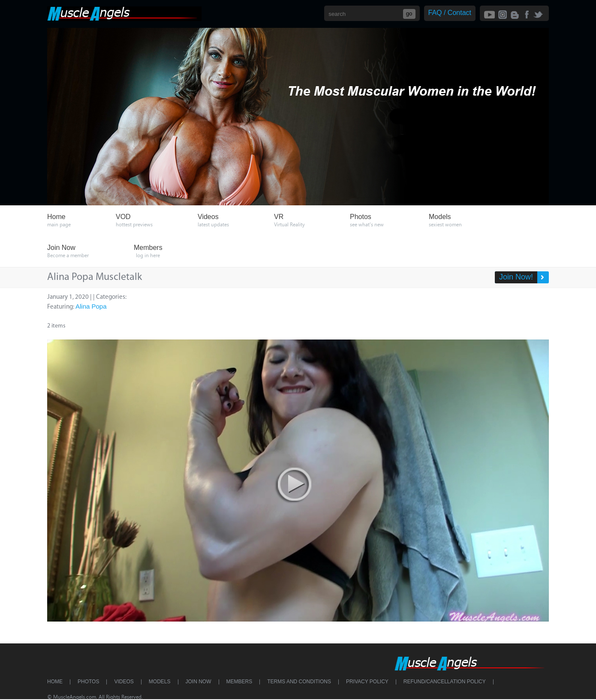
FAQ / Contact (450, 13)
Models (160, 682)
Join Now (199, 682)
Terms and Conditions (299, 682)
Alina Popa (91, 306)
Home (55, 682)
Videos (124, 682)
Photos (88, 682)
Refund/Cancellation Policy (445, 682)
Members (239, 682)
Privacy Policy (367, 682)
